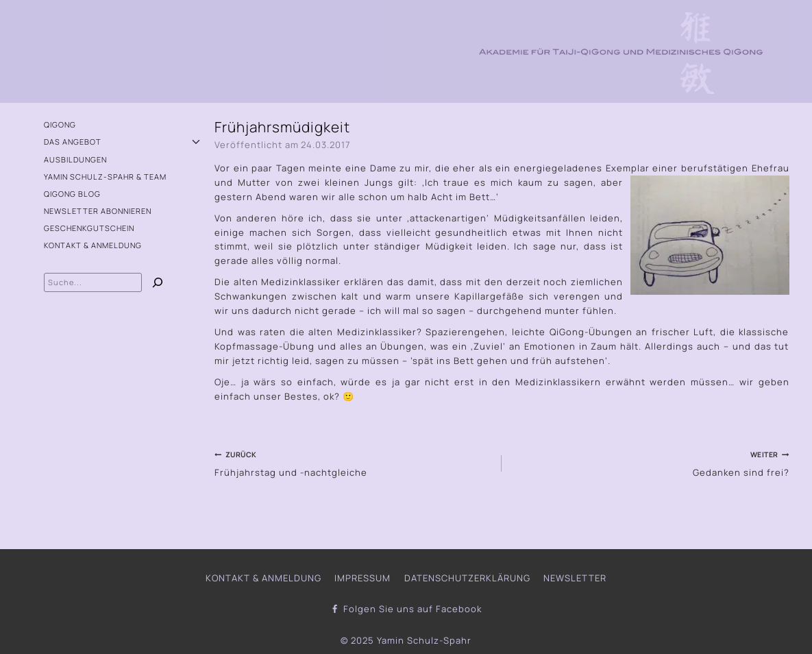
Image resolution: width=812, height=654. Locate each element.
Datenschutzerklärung (467, 578)
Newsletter (575, 578)
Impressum (362, 578)
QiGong (60, 124)
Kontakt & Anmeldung (93, 245)
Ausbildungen (75, 159)
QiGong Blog (72, 194)
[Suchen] (158, 284)
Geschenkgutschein (89, 228)
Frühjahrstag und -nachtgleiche (354, 463)
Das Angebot (73, 142)
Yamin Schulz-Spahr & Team (105, 177)
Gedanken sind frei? (650, 463)
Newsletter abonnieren (98, 211)
